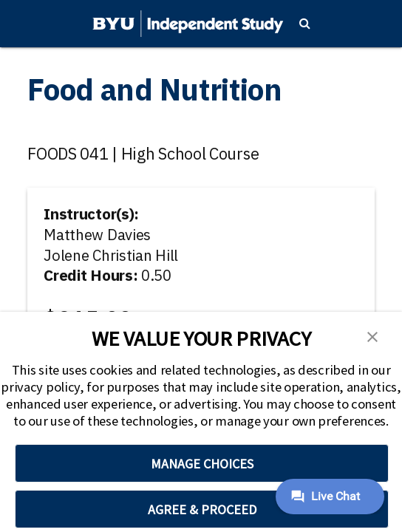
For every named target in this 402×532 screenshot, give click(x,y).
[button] (372, 335)
